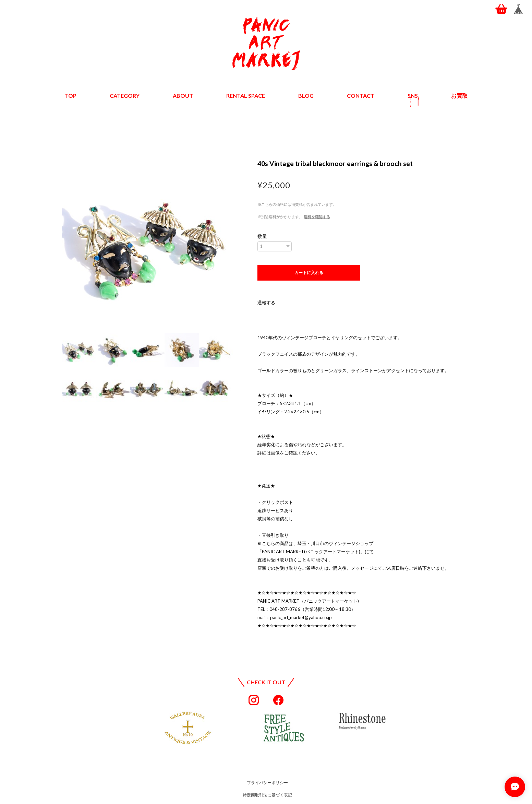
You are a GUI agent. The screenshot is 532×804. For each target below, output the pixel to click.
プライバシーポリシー (267, 783)
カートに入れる (309, 273)
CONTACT (361, 96)
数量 (262, 236)
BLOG (306, 96)
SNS (413, 96)
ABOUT (183, 96)
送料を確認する (317, 217)
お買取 (459, 96)
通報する (266, 303)
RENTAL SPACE (246, 96)
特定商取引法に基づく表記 (267, 795)
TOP (71, 96)
